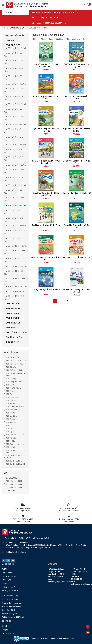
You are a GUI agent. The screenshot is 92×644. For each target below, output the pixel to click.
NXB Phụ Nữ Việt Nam (14, 388)
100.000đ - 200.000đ (14, 481)
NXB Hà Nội (10, 447)
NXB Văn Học (11, 422)
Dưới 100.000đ (12, 478)
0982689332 (23, 543)
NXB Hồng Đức (12, 438)
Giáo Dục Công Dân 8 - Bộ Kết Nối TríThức (46, 194)
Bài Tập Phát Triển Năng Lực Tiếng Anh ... (77, 65)
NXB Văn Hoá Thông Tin (15, 435)
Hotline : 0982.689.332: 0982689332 (49, 23)
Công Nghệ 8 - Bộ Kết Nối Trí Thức (77, 226)
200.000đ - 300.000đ (14, 484)
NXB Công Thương (13, 397)
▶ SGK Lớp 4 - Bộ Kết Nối (16, 124)
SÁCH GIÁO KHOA (17, 28)
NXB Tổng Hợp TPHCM (15, 382)
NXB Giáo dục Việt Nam (15, 444)
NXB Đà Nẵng (11, 379)
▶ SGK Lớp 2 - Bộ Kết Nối (16, 84)
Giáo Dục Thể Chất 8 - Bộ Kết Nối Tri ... (46, 259)
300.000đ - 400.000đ (14, 487)
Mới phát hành (47, 39)
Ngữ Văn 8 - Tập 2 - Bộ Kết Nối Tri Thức (77, 130)
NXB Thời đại (11, 391)
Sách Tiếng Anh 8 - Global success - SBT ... (46, 65)
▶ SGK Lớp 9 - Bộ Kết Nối (16, 226)
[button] (89, 5)
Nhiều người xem (73, 39)
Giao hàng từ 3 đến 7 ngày (45, 18)
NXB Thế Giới (11, 400)
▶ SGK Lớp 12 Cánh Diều (16, 291)
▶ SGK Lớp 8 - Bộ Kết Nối (16, 206)
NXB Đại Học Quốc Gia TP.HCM (14, 457)
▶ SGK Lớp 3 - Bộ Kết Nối (16, 104)
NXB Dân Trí (11, 428)
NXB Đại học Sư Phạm (15, 461)
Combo (86, 39)
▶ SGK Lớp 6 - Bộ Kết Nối (16, 165)
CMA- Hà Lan (11, 441)
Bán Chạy (59, 39)
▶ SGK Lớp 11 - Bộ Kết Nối (16, 266)
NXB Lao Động (12, 416)
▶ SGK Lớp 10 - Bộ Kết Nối (16, 246)
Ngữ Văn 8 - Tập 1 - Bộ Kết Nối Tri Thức (46, 130)
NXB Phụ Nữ (11, 413)
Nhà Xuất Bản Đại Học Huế (16, 361)
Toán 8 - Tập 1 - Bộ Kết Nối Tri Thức (46, 98)
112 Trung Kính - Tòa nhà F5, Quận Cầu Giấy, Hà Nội (80, 572)
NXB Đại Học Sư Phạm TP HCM (16, 374)
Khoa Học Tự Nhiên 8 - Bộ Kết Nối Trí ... (77, 194)
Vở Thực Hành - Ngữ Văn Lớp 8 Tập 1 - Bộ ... (77, 291)
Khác (8, 425)
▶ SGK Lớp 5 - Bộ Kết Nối (16, 145)
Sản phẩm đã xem (42, 13)
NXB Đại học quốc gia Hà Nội (16, 451)
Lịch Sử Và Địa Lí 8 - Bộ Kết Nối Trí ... (77, 162)
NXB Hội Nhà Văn (13, 404)
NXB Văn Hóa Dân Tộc (14, 364)
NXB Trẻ (9, 394)
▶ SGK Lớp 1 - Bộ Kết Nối (16, 48)
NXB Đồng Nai (11, 367)
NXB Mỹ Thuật (12, 432)
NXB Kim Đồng (12, 410)
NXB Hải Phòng (12, 385)
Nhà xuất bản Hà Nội (14, 370)
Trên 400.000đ (12, 490)
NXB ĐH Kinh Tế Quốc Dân (16, 407)
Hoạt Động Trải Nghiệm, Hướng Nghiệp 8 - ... (46, 162)
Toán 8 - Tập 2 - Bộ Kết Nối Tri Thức (77, 98)
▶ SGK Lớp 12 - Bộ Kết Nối (16, 287)
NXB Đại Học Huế (12, 358)
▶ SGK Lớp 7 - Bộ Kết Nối (16, 185)
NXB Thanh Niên (12, 419)
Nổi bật (35, 39)
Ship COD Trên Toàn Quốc (66, 13)
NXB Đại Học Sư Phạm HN (16, 464)
